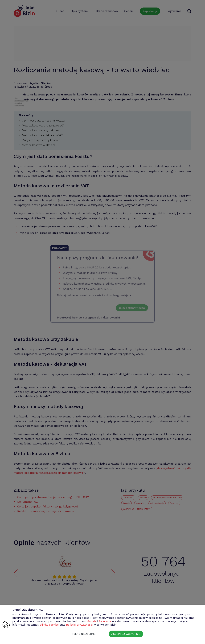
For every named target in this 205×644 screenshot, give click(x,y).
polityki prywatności (79, 625)
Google (92, 621)
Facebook (105, 621)
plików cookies (49, 625)
